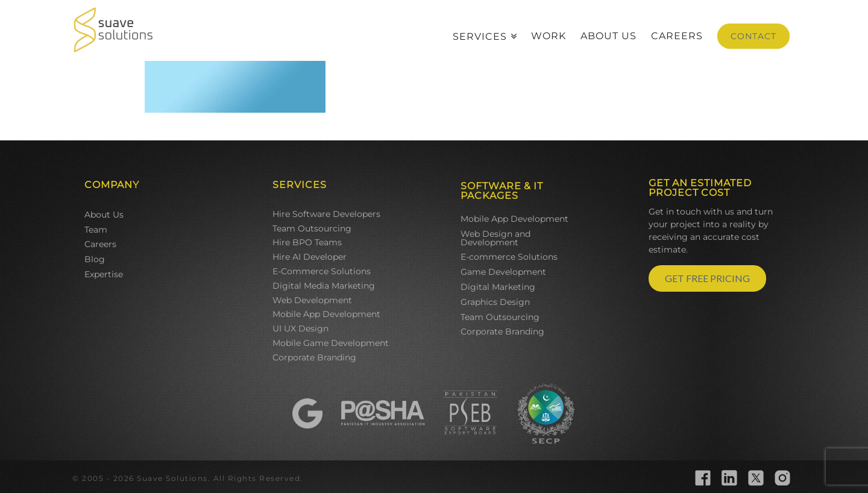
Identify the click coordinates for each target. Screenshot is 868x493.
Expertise (104, 274)
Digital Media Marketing (324, 286)
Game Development (503, 272)
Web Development (312, 300)
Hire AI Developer (310, 257)
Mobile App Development (326, 314)
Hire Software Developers (326, 214)
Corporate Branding (314, 357)
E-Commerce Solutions (322, 271)
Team (96, 230)
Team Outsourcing (312, 228)
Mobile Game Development (331, 343)
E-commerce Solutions (509, 257)
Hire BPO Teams (307, 242)
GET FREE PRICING (707, 278)
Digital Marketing (498, 287)
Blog (95, 259)
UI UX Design (300, 328)
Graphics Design (495, 302)
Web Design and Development (495, 238)
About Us (104, 215)
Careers (100, 244)
